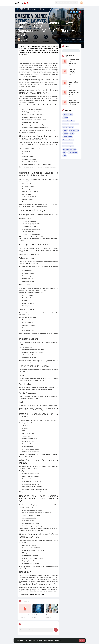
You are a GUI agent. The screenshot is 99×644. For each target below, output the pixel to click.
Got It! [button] (82, 640)
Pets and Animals (68, 143)
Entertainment (74, 124)
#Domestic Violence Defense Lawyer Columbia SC (32, 594)
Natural (72, 133)
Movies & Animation (68, 127)
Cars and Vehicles (68, 115)
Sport (64, 152)
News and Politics (68, 137)
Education (66, 124)
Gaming (65, 130)
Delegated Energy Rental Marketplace (74, 61)
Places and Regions (68, 146)
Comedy (65, 118)
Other (20, 18)
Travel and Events (73, 152)
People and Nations (68, 140)
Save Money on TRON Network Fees (73, 83)
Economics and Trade (69, 121)
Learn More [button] (58, 640)
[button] (66, 3)
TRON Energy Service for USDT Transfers (74, 92)
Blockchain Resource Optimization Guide (72, 72)
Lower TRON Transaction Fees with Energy (74, 102)
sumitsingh (24, 39)
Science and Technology (69, 149)
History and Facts (74, 130)
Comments (72, 40)
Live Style (65, 133)
